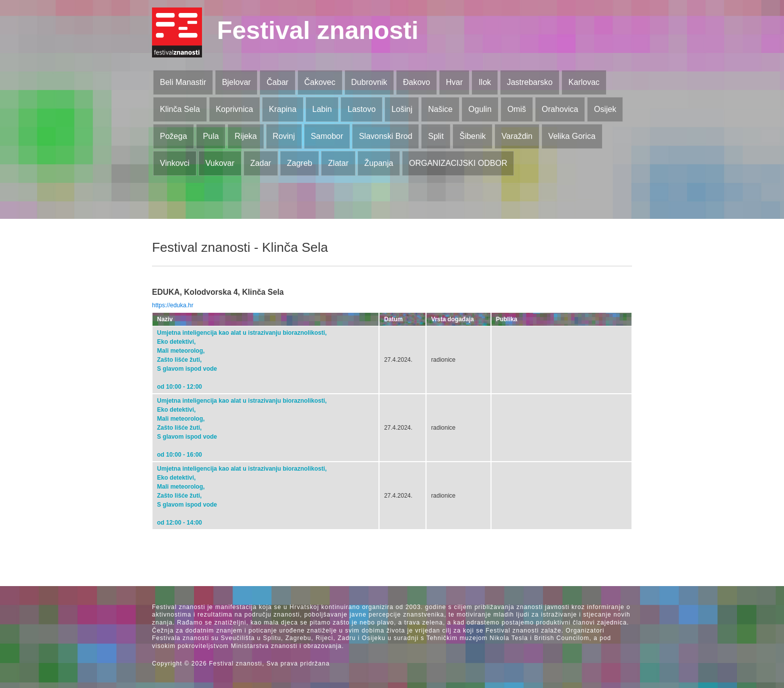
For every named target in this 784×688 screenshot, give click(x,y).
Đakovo (416, 82)
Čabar (277, 82)
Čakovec (319, 82)
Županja (379, 163)
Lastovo (361, 109)
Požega (173, 136)
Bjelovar (236, 82)
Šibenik (472, 136)
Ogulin (480, 109)
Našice (440, 109)
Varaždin (517, 136)
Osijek (605, 109)
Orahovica (560, 109)
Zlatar (338, 163)
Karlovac (584, 82)
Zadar (260, 163)
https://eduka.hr (173, 305)
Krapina (283, 109)
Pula (211, 136)
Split (436, 136)
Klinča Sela (180, 109)
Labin (322, 109)
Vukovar (220, 163)
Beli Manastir (183, 82)
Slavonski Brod (386, 136)
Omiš (517, 109)
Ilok (485, 82)
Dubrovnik (369, 82)
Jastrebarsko (530, 82)
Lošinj (402, 109)
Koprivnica (234, 109)
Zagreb (300, 163)
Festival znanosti (318, 30)
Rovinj (283, 136)
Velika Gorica (572, 136)
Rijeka (245, 136)
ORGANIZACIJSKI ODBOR (458, 163)
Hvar (454, 82)
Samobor (327, 136)
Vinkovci (175, 163)
